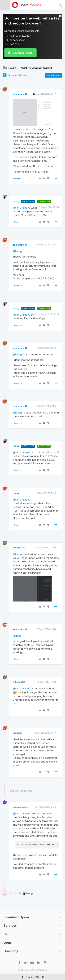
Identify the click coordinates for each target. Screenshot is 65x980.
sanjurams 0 (20, 94)
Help (7, 934)
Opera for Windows (17, 75)
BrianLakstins (20, 807)
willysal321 (19, 548)
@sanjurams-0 (21, 208)
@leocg (17, 251)
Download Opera (23, 53)
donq (16, 493)
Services (10, 925)
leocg (16, 201)
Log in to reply (54, 75)
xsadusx (17, 733)
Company (11, 951)
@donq (17, 636)
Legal (8, 943)
